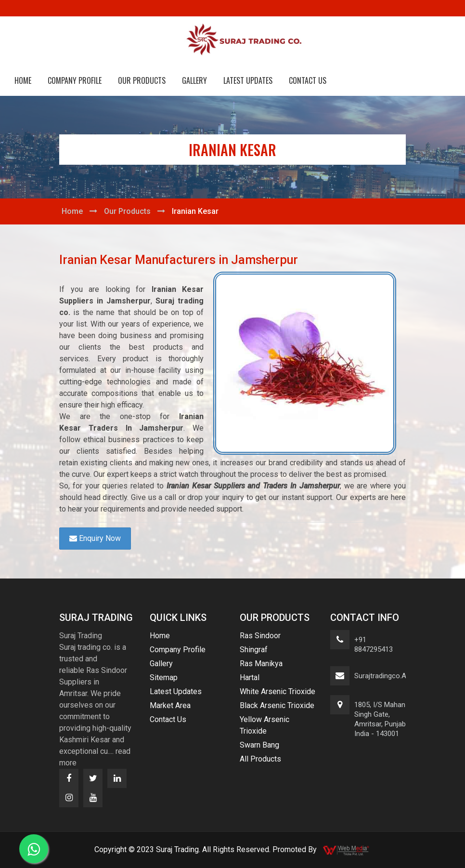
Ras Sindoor (260, 636)
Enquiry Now (95, 538)
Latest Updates (248, 80)
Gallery (194, 80)
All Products (260, 759)
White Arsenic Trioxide (278, 691)
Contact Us (308, 80)
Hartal (250, 677)
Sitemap (164, 677)
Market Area (170, 705)
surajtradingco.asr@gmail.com (404, 676)
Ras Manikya (261, 664)
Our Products (142, 80)
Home (23, 80)
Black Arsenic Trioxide (277, 705)
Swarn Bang (259, 745)
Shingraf (254, 650)
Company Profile (75, 80)
